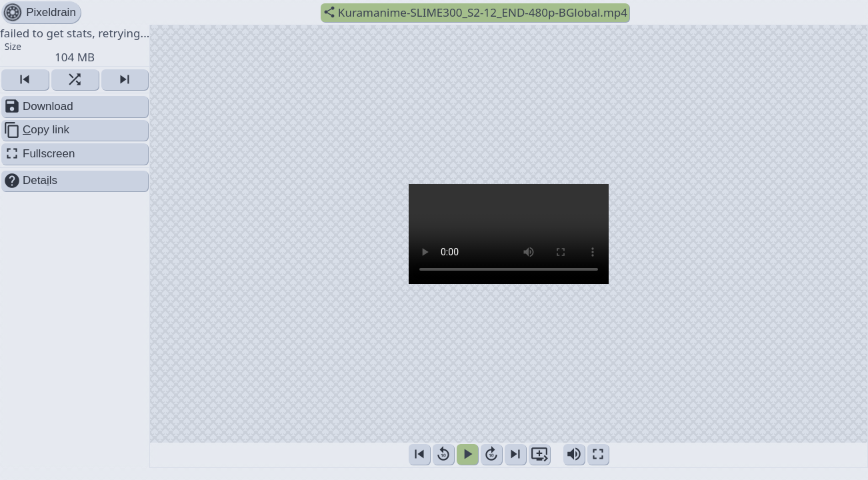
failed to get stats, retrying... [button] (75, 45)
